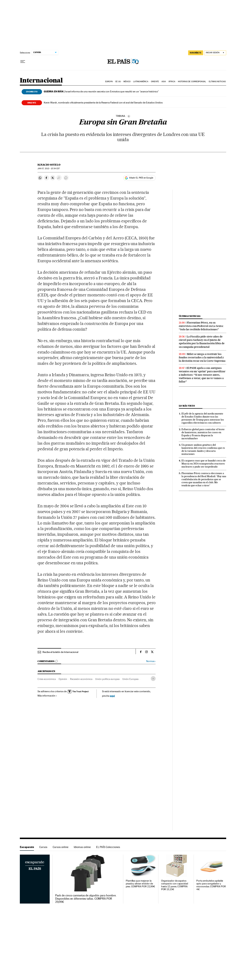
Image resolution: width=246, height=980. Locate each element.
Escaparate (27, 847)
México (127, 82)
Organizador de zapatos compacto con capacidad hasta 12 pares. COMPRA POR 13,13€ (175, 885)
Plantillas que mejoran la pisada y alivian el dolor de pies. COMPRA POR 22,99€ (140, 884)
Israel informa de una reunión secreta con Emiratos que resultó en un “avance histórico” (101, 91)
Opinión (63, 679)
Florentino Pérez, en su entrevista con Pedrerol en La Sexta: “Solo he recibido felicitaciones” (201, 326)
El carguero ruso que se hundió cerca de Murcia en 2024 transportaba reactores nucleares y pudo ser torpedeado (204, 464)
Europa (109, 82)
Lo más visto (187, 406)
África (172, 82)
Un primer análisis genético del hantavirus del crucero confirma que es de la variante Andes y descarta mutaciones (203, 449)
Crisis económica (47, 679)
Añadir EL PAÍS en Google (141, 178)
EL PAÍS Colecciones (108, 847)
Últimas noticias (217, 82)
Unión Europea (130, 679)
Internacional (41, 81)
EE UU (118, 82)
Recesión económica (81, 679)
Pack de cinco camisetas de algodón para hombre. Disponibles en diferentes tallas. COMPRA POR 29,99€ (86, 899)
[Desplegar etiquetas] (153, 679)
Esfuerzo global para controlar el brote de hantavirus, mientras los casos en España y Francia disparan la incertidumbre (203, 434)
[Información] (129, 116)
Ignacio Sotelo (49, 165)
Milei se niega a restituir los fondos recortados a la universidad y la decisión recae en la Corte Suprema (202, 357)
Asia (164, 82)
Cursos (43, 847)
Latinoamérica (141, 82)
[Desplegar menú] (23, 62)
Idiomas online (82, 847)
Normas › (151, 661)
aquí (112, 696)
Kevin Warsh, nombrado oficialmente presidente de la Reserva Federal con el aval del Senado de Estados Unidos (103, 103)
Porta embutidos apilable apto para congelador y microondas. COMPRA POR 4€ (211, 885)
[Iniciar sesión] (215, 53)
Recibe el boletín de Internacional (60, 652)
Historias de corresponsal (192, 82)
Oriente (155, 82)
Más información (47, 696)
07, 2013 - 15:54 (49, 169)
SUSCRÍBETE (196, 53)
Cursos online (61, 847)
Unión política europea (107, 679)
